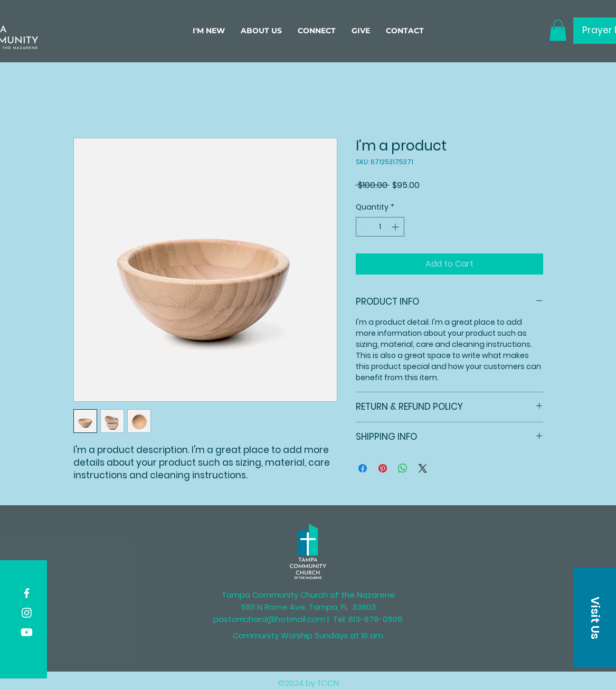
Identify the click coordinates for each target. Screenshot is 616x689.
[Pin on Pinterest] (383, 468)
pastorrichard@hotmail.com (269, 619)
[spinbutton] (380, 227)
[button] (261, 31)
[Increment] (396, 227)
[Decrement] (364, 227)
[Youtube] (27, 632)
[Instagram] (27, 613)
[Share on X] (423, 468)
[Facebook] (27, 593)
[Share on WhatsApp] (403, 468)
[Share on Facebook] (363, 468)
